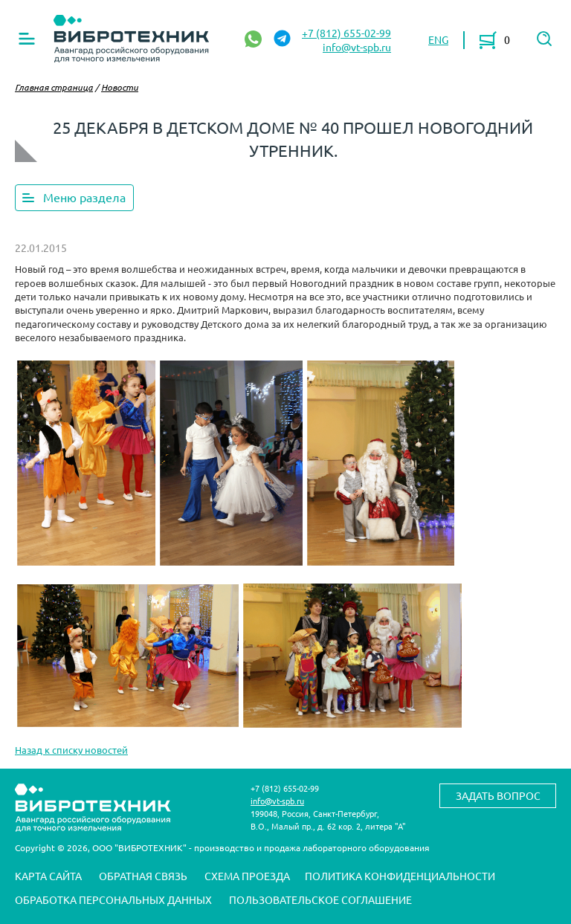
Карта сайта (48, 876)
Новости (120, 87)
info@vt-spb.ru (357, 47)
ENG (438, 39)
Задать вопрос (498, 795)
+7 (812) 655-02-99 (346, 33)
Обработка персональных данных (113, 899)
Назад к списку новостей (71, 750)
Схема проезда (247, 876)
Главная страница (54, 87)
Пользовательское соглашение (320, 899)
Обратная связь (143, 876)
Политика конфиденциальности (400, 876)
